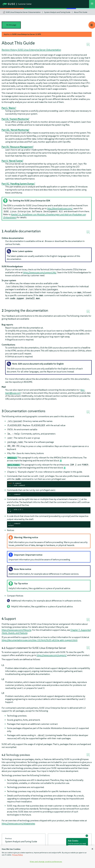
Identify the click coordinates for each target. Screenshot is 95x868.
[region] (47, 857)
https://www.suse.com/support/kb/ (40, 272)
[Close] (92, 849)
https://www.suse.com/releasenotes (18, 823)
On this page (11, 25)
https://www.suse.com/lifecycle (16, 630)
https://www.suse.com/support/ (52, 655)
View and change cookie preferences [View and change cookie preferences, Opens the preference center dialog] (46, 862)
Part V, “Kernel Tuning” (12, 161)
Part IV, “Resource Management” (18, 147)
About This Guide (81, 12)
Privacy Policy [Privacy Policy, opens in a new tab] (18, 855)
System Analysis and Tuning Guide (57, 12)
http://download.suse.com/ (60, 208)
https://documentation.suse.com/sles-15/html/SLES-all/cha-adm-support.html (40, 640)
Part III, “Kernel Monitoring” (16, 130)
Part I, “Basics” (9, 108)
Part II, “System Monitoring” (16, 119)
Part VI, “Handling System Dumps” (18, 184)
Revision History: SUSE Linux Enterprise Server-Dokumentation (31, 50)
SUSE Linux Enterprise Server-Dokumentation (23, 12)
